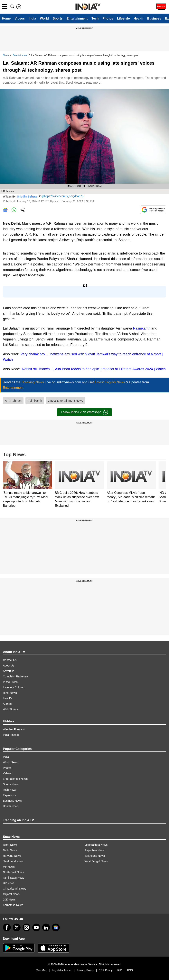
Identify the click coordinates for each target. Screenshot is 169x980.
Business (154, 18)
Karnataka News (13, 905)
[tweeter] (17, 927)
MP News (9, 867)
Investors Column (14, 687)
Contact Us (10, 660)
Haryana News (12, 856)
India (32, 18)
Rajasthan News (95, 850)
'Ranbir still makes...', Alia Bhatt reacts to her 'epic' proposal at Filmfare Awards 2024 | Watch (93, 369)
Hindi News (10, 693)
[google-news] (56, 927)
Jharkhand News (13, 861)
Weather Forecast (14, 729)
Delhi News (10, 850)
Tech (95, 18)
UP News (9, 883)
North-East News (13, 872)
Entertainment (77, 18)
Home (6, 18)
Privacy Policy (85, 970)
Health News (11, 806)
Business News (12, 801)
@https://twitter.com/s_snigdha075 (62, 196)
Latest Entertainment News (65, 401)
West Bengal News (96, 861)
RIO (120, 970)
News (6, 55)
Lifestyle (123, 18)
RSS (130, 970)
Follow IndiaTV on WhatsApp (84, 412)
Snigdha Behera (27, 197)
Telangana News (95, 856)
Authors (8, 704)
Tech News (10, 790)
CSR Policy (106, 970)
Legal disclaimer (62, 970)
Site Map (42, 970)
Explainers (9, 795)
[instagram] (26, 927)
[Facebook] (7, 927)
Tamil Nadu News (14, 878)
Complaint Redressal (16, 676)
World (44, 18)
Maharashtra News (96, 845)
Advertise (9, 671)
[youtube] (36, 927)
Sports (58, 18)
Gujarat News (11, 894)
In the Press (10, 682)
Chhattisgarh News (14, 889)
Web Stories (10, 709)
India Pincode (11, 735)
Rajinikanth (142, 328)
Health (139, 18)
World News (10, 762)
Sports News (11, 784)
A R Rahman (13, 401)
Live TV (8, 698)
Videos (20, 18)
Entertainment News (15, 779)
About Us (9, 666)
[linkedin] (46, 927)
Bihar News (10, 845)
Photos (108, 18)
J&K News (9, 900)
